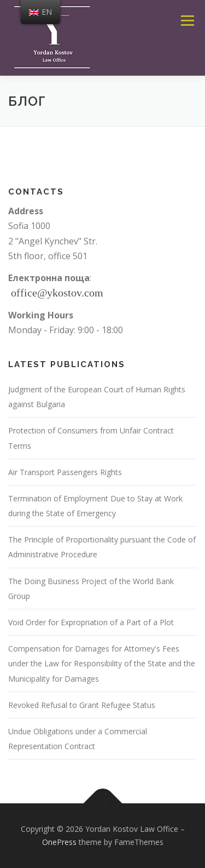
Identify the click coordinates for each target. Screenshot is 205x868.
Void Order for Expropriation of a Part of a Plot (91, 622)
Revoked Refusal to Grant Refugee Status (82, 705)
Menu (187, 20)
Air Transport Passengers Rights (65, 472)
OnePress (59, 842)
